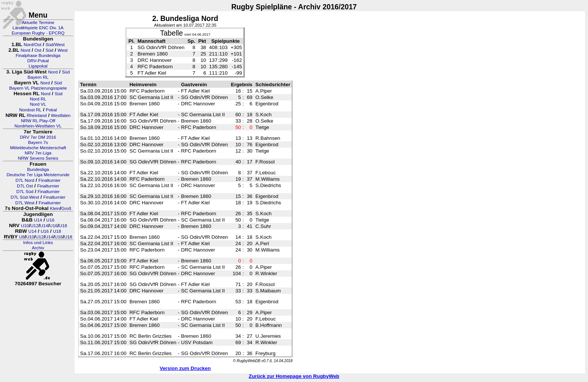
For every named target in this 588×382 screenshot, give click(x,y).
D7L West (25, 203)
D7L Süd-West (25, 197)
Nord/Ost (32, 45)
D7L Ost (25, 186)
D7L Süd (25, 192)
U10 (25, 226)
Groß (66, 208)
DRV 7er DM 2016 (38, 137)
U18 (63, 226)
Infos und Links (38, 243)
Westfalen (61, 115)
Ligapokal (38, 66)
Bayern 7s (38, 142)
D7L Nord (25, 180)
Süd (49, 50)
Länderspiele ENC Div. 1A (38, 28)
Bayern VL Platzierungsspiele (38, 88)
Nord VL (38, 104)
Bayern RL (38, 77)
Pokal (51, 110)
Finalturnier (50, 180)
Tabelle (172, 33)
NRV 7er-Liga (38, 153)
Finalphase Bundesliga (38, 55)
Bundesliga (38, 169)
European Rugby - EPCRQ (38, 33)
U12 (34, 226)
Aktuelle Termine (38, 22)
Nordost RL (30, 110)
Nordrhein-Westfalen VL (38, 126)
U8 (22, 237)
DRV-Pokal (38, 61)
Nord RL (38, 99)
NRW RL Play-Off (38, 121)
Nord (25, 50)
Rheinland (37, 115)
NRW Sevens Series (38, 158)
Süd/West (55, 45)
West (63, 50)
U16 (50, 220)
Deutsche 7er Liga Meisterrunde (38, 175)
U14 (38, 220)
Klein (55, 208)
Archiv (38, 248)
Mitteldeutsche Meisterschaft (38, 148)
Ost (38, 50)
